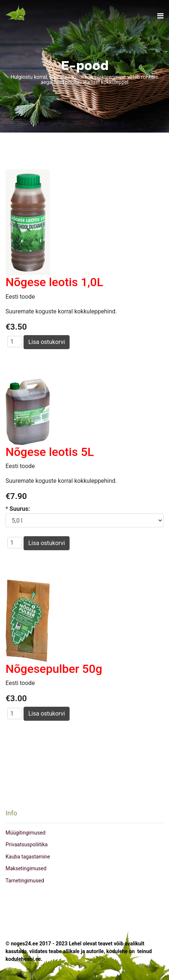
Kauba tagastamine (28, 857)
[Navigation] (160, 16)
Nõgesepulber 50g (54, 669)
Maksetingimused (26, 868)
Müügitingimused (25, 833)
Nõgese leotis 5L (50, 452)
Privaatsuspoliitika (27, 844)
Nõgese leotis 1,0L (54, 282)
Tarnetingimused (25, 881)
